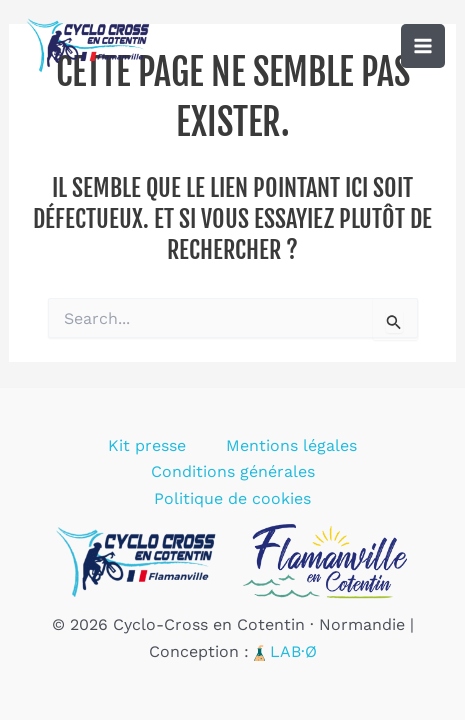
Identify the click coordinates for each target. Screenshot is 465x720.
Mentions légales (291, 445)
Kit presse (147, 445)
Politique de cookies (232, 498)
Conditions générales (233, 471)
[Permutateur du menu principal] (423, 46)
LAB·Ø (293, 651)
